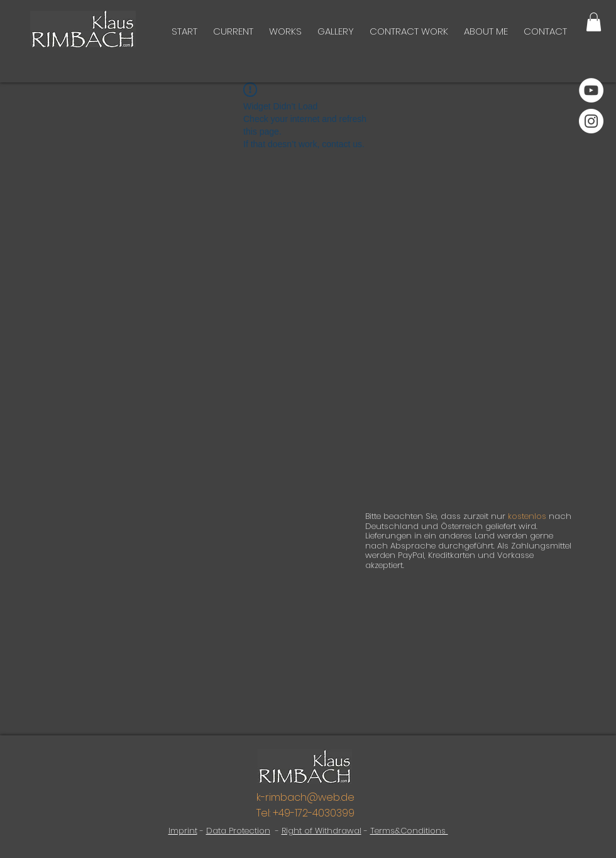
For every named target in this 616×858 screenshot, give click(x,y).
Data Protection (238, 831)
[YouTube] (591, 90)
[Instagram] (591, 121)
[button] (594, 22)
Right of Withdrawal (322, 831)
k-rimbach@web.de (305, 797)
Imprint (183, 831)
